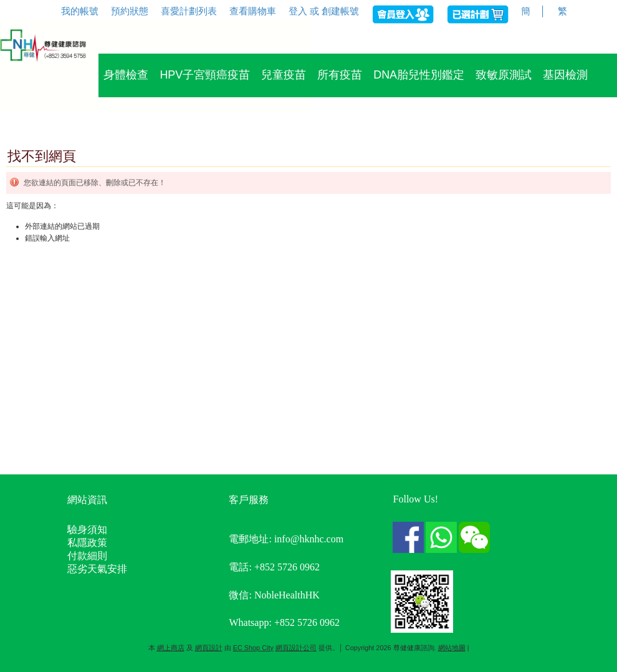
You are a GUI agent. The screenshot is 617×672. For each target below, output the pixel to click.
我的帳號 (80, 11)
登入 (298, 11)
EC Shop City (253, 648)
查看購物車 (253, 11)
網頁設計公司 (296, 648)
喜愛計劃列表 (189, 11)
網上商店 (171, 648)
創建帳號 (340, 11)
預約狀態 (130, 11)
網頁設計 (209, 648)
